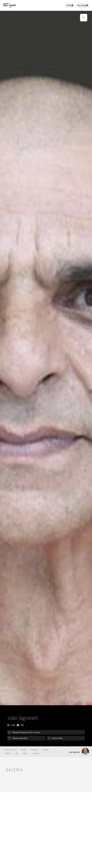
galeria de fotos (11, 750)
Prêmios (8, 753)
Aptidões (45, 750)
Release (24, 750)
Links (17, 753)
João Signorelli (74, 752)
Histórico (34, 750)
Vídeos (25, 753)
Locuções (35, 753)
